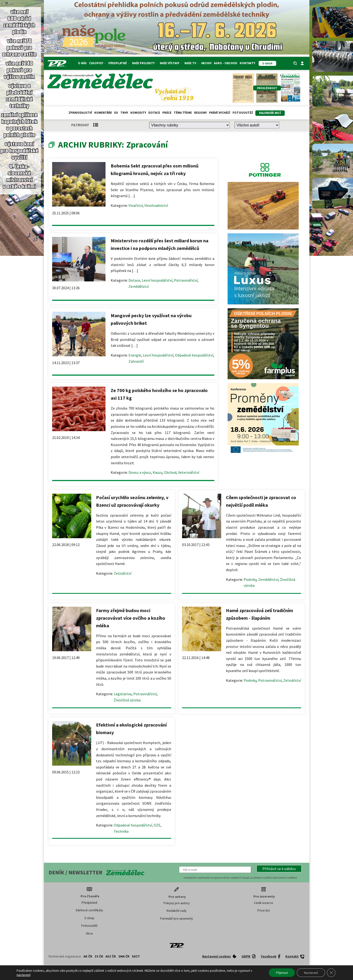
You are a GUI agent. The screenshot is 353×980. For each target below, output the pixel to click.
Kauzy (157, 472)
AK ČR (88, 956)
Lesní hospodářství (157, 280)
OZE (157, 825)
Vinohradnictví (156, 205)
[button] (279, 869)
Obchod (170, 472)
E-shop (89, 918)
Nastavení (311, 973)
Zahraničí (136, 361)
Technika (121, 831)
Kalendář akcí (270, 113)
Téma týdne (183, 113)
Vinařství (136, 205)
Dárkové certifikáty (89, 910)
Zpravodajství (80, 113)
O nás (82, 63)
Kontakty (247, 63)
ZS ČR (99, 956)
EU (116, 113)
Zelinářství (123, 573)
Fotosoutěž (243, 113)
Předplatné (119, 63)
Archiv (206, 63)
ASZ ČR (111, 956)
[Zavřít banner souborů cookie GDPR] (331, 973)
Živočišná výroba (127, 700)
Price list (264, 910)
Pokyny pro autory (177, 903)
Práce (167, 113)
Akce (89, 933)
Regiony (200, 113)
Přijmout (282, 973)
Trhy (124, 113)
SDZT (136, 956)
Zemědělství (139, 286)
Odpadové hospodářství (194, 355)
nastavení (23, 975)
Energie (135, 355)
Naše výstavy (171, 63)
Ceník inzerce (264, 903)
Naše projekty (145, 63)
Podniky (250, 579)
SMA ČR (124, 956)
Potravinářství (186, 280)
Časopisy (98, 63)
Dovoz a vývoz (140, 472)
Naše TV (192, 63)
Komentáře (103, 113)
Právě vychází (220, 113)
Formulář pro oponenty (177, 918)
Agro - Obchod (226, 63)
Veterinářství (189, 472)
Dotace (154, 113)
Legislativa (123, 694)
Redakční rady (177, 911)
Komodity (138, 113)
